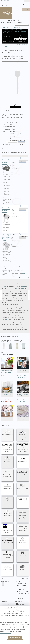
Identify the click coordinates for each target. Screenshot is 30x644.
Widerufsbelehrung (22, 594)
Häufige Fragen (21, 584)
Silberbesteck (6, 27)
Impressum (19, 598)
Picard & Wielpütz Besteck (7, 540)
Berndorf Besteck (23, 500)
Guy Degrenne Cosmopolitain (7, 389)
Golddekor (5, 47)
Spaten (11, 6)
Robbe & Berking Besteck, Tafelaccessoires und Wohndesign (7, 447)
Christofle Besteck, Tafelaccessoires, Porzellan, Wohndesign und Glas (23, 447)
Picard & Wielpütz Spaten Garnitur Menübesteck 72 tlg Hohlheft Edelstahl (7, 161)
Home (2, 4)
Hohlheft (18, 309)
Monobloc (5, 319)
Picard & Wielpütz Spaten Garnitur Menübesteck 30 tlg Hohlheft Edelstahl (7, 237)
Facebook (22, 604)
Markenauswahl (13, 4)
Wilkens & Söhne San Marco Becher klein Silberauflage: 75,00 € (22, 376)
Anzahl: (4, 142)
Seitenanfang (24, 578)
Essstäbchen (6, 29)
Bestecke (6, 4)
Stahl (13, 288)
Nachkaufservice (7, 33)
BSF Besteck (23, 567)
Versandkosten (21, 586)
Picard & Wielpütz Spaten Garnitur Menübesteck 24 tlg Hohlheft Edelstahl (7, 209)
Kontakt (19, 581)
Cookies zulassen (15, 637)
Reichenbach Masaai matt (7, 413)
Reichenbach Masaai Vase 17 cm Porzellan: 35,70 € (7, 374)
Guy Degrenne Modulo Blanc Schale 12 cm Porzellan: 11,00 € (22, 400)
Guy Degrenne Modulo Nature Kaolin (23, 413)
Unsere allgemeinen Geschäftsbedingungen (22, 590)
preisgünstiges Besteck (20, 31)
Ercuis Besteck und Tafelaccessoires (7, 460)
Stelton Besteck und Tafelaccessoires (23, 528)
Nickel (22, 288)
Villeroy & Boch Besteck (7, 567)
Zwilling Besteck (23, 554)
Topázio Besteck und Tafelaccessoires (23, 460)
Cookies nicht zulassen (15, 641)
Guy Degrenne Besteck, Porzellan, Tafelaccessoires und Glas (7, 515)
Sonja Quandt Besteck (7, 486)
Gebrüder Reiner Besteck (23, 486)
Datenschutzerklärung (22, 596)
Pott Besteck (7, 500)
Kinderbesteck (16, 27)
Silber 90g (26, 45)
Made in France (7, 31)
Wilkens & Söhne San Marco (23, 365)
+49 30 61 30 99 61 (5, 1)
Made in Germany (17, 29)
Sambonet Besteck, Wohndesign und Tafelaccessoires (23, 515)
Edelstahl (5, 287)
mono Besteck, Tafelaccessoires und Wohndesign (7, 528)
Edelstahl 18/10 (5, 6)
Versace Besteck (23, 540)
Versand (20, 133)
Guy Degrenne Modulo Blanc (23, 389)
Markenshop (6, 45)
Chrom (16, 288)
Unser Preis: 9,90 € (6, 401)
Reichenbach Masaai (7, 364)
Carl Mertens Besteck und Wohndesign (7, 555)
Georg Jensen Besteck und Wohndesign (7, 433)
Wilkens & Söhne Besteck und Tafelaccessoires (7, 474)
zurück (4, 578)
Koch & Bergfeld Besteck (23, 473)
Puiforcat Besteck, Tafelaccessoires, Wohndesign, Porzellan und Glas (23, 435)
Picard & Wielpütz (22, 4)
